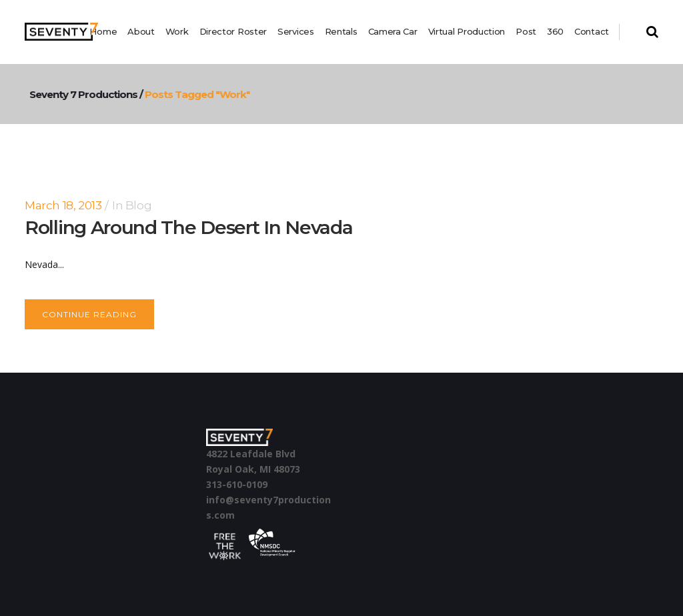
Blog (138, 205)
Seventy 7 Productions (155, 94)
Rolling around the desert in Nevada (189, 227)
